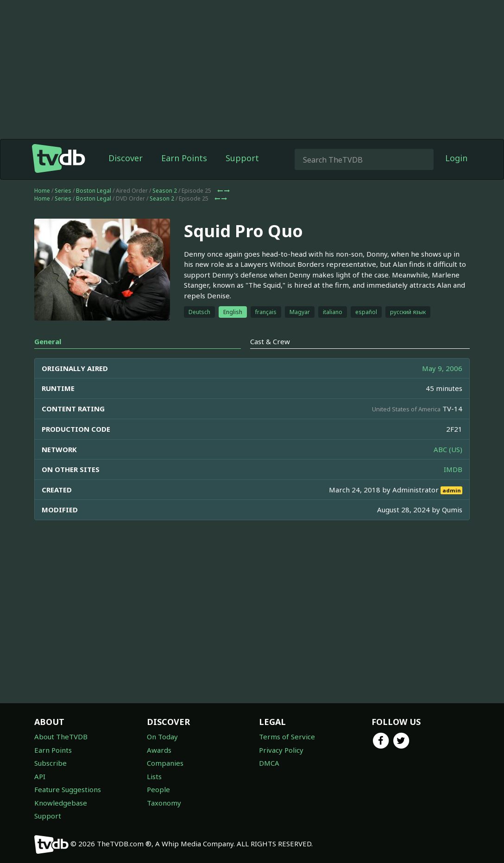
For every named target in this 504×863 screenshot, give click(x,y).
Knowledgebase (61, 803)
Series (63, 191)
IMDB (453, 469)
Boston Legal (94, 191)
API (40, 776)
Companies (165, 763)
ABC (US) (448, 449)
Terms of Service (287, 737)
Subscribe (50, 763)
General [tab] (48, 341)
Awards (159, 750)
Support (242, 158)
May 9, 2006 (442, 368)
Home (42, 191)
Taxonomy (164, 803)
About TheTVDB (61, 737)
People (158, 789)
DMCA (269, 763)
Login (456, 158)
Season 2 (165, 191)
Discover (126, 158)
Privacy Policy (281, 750)
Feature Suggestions (68, 789)
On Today (162, 737)
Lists (154, 776)
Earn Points (184, 158)
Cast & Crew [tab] (270, 341)
